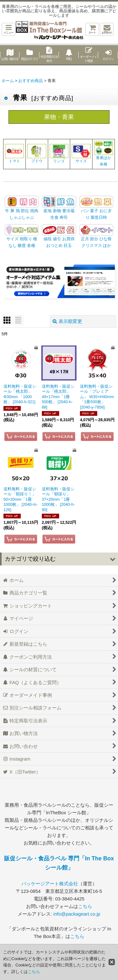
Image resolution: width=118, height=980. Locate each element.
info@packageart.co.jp (77, 914)
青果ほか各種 (104, 156)
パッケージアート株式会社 (50, 884)
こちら (85, 906)
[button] (8, 29)
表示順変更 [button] (67, 321)
